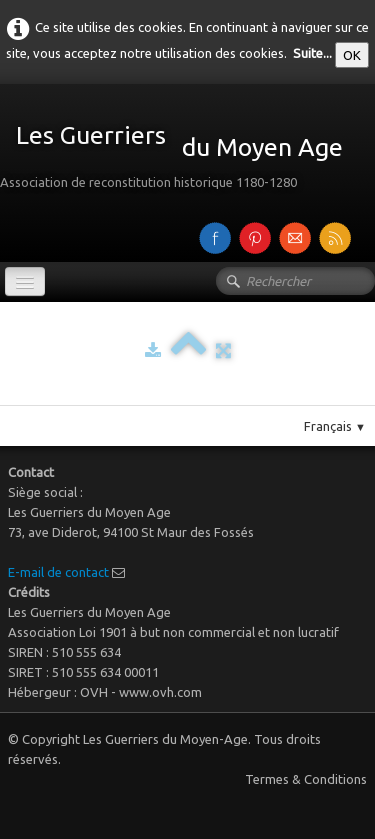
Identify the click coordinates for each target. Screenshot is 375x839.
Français (335, 426)
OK (352, 55)
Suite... (312, 53)
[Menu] (25, 281)
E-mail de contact (58, 572)
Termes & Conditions (306, 779)
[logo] (179, 150)
